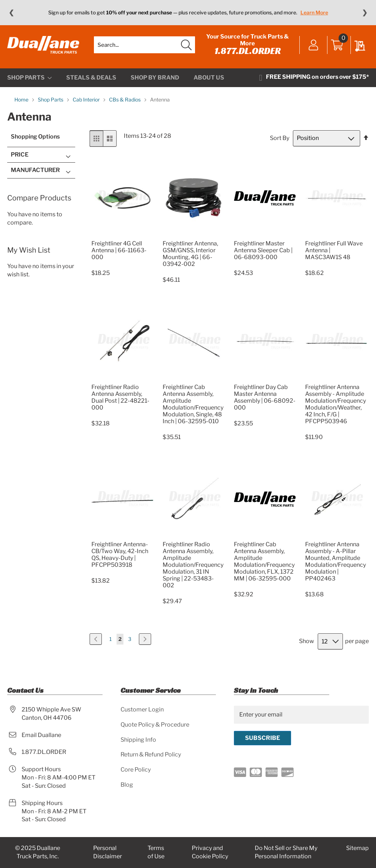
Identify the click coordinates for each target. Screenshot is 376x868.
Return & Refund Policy (151, 754)
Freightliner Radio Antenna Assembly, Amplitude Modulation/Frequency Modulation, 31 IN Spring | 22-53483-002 (193, 565)
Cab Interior (87, 100)
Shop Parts (51, 100)
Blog (127, 785)
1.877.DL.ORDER (248, 51)
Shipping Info (138, 740)
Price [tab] (20, 155)
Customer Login (142, 709)
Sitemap (357, 848)
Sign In (314, 46)
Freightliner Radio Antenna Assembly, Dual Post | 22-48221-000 (120, 397)
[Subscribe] (262, 738)
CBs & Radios (125, 100)
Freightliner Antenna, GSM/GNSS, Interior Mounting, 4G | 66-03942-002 (190, 254)
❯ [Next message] (365, 13)
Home (22, 100)
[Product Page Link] (122, 235)
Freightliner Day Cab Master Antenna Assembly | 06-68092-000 (265, 397)
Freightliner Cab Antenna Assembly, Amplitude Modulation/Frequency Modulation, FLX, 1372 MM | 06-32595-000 (264, 561)
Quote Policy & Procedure (155, 725)
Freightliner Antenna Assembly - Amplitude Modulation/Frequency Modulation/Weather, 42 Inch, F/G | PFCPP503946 (336, 404)
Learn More (314, 12)
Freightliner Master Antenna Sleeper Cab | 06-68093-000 (263, 250)
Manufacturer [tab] (35, 170)
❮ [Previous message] (11, 13)
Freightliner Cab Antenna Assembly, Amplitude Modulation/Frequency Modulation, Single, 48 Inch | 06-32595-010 (193, 404)
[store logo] (43, 45)
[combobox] (144, 45)
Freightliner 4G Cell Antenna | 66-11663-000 (119, 250)
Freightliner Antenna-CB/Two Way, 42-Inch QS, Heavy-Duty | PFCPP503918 (120, 555)
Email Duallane (41, 735)
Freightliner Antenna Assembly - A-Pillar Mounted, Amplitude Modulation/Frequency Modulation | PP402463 (336, 561)
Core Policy (136, 770)
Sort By (280, 138)
